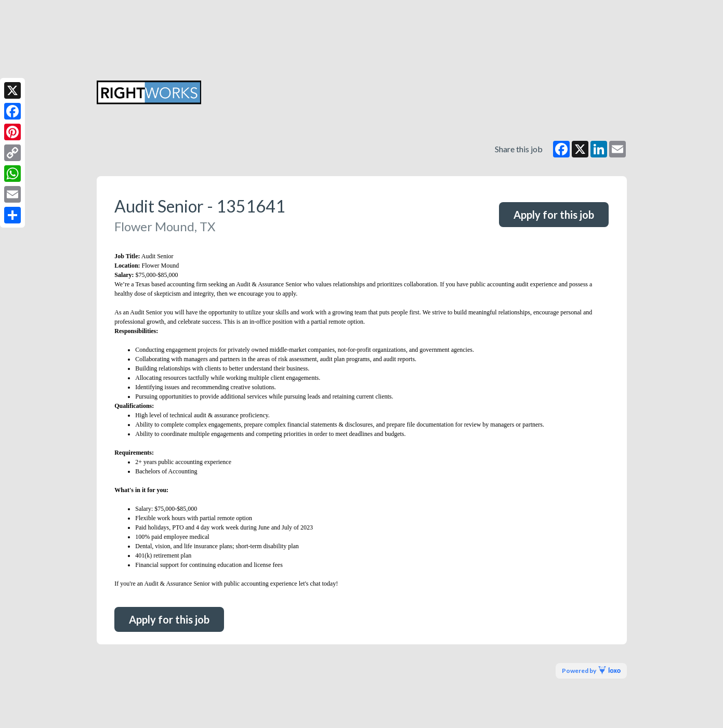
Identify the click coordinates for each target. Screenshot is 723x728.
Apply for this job (554, 215)
